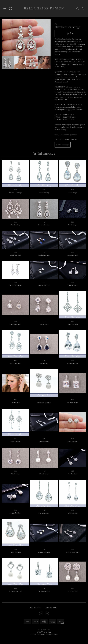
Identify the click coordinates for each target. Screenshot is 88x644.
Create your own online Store (44, 635)
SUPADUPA (44, 632)
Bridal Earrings (63, 145)
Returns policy (52, 607)
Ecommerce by (44, 629)
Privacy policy (36, 607)
